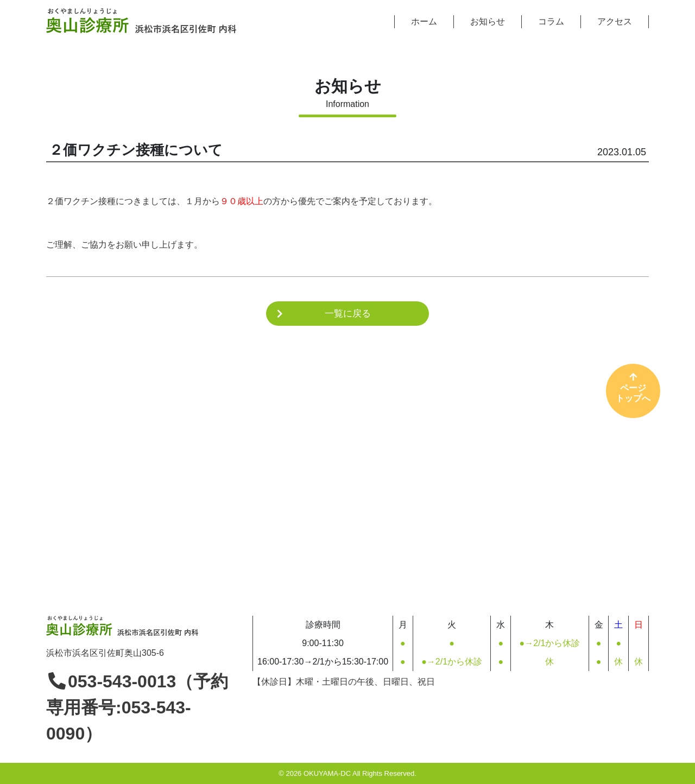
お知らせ (488, 21)
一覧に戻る (348, 314)
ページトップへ (633, 387)
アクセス (615, 21)
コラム (551, 21)
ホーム (424, 21)
